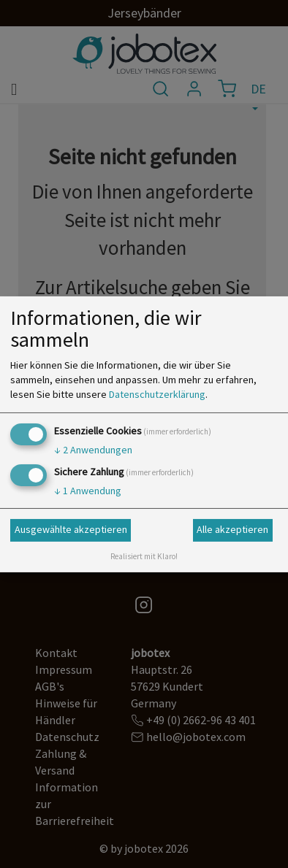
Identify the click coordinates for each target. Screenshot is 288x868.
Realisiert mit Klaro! (144, 556)
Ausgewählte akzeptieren (71, 529)
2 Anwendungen (93, 450)
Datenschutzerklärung (157, 394)
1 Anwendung (88, 491)
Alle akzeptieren (232, 529)
